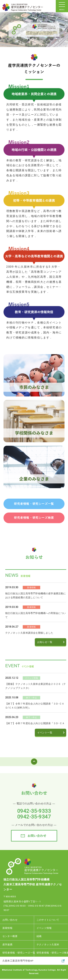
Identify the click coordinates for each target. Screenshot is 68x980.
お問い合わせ (10, 920)
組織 (39, 936)
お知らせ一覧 (45, 642)
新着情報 (8, 928)
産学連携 (8, 944)
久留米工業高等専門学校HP (18, 961)
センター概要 (10, 936)
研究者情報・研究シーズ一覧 (18, 953)
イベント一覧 (45, 733)
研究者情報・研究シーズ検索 (52, 953)
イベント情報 (44, 928)
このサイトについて (48, 920)
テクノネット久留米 (48, 944)
